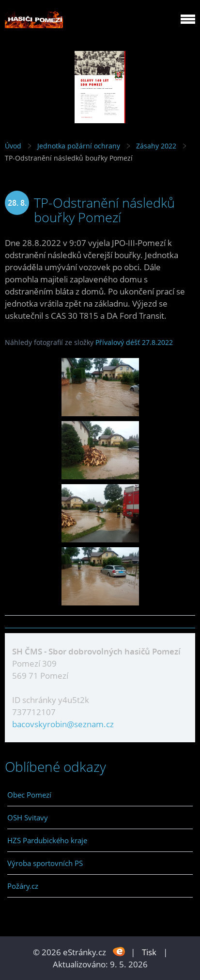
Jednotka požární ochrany (79, 146)
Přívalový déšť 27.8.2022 (134, 342)
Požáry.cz (23, 886)
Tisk (149, 952)
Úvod (13, 146)
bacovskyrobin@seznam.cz (63, 724)
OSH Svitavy (28, 817)
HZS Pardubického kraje (47, 840)
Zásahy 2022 (156, 146)
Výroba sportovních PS (45, 863)
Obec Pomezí (29, 795)
